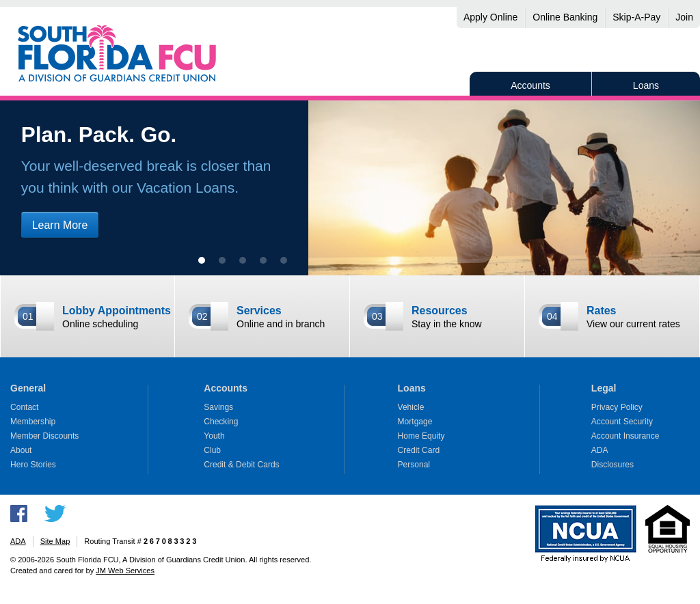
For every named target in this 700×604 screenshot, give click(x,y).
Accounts (530, 85)
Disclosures (612, 465)
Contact (24, 407)
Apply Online (490, 17)
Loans (646, 85)
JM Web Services (125, 571)
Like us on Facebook (19, 513)
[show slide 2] (222, 260)
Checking (221, 422)
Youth (214, 436)
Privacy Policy (617, 407)
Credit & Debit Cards (241, 465)
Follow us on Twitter (55, 513)
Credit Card (419, 450)
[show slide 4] (263, 260)
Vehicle (411, 407)
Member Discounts (44, 436)
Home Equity (421, 436)
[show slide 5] (284, 260)
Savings (218, 407)
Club (212, 450)
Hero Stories (33, 465)
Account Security (622, 422)
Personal (414, 465)
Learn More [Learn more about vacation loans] (60, 225)
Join (684, 17)
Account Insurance (625, 436)
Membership (33, 422)
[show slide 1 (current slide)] (202, 260)
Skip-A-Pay (636, 17)
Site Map (55, 541)
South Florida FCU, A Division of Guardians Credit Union (117, 53)
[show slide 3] (243, 260)
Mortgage (415, 422)
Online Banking (565, 17)
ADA (600, 450)
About (21, 450)
